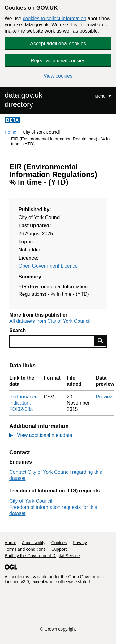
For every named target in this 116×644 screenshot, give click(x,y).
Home (10, 132)
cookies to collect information (54, 18)
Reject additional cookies (58, 61)
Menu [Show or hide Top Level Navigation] (101, 96)
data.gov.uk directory (24, 100)
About (10, 543)
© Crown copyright (58, 629)
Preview (105, 397)
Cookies (59, 543)
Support (59, 549)
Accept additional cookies (58, 44)
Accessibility (33, 543)
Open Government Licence (48, 266)
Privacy (80, 543)
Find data (101, 340)
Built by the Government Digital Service (42, 556)
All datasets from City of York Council (50, 321)
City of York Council (31, 501)
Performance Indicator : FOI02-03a (24, 403)
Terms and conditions (25, 549)
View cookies (58, 76)
